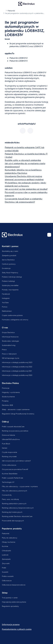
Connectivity (7, 495)
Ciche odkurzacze (9, 465)
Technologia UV (8, 482)
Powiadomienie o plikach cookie (17, 629)
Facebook (6, 294)
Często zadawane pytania (12, 315)
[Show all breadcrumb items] (4, 10)
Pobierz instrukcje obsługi (12, 277)
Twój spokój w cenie (10, 598)
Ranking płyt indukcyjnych (12, 512)
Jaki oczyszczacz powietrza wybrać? (16, 461)
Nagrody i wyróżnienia (11, 392)
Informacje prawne (11, 625)
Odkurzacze (7, 580)
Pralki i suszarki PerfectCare (12, 478)
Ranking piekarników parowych (14, 503)
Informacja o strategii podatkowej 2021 (17, 371)
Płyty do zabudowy (10, 538)
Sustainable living (9, 345)
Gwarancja (6, 268)
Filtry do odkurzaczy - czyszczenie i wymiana (20, 486)
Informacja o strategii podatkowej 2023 (17, 362)
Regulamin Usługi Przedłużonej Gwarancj (18, 414)
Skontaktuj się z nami (10, 251)
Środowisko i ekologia (10, 341)
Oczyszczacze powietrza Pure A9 (15, 469)
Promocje (6, 388)
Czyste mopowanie (9, 452)
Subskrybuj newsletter (10, 285)
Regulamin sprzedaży (10, 606)
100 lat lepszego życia (11, 358)
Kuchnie (5, 546)
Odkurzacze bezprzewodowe (14, 585)
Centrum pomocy (9, 264)
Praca (4, 349)
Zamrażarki (6, 559)
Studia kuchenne (8, 396)
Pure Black (6, 444)
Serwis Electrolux (8, 260)
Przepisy (5, 401)
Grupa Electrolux (8, 332)
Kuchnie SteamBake (10, 473)
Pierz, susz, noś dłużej (10, 499)
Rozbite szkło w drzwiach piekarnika (23, 160)
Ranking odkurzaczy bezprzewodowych (18, 508)
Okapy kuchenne (9, 542)
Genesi (5, 448)
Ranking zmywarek (9, 456)
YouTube (5, 302)
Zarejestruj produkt (9, 255)
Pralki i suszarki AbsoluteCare (13, 426)
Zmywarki (6, 563)
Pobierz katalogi (8, 281)
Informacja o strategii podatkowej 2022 (17, 367)
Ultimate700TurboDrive (11, 439)
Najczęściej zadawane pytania (14, 602)
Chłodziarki (6, 550)
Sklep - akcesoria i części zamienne (16, 409)
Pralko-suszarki (8, 576)
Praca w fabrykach (9, 354)
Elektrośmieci (7, 311)
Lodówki (5, 555)
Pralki (4, 568)
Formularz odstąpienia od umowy (15, 320)
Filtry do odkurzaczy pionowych (14, 491)
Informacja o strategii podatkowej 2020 (17, 375)
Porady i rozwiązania (10, 290)
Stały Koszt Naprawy (10, 272)
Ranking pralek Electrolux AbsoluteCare (17, 516)
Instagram (6, 298)
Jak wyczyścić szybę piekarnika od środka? (26, 189)
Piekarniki (6, 533)
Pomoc (5, 307)
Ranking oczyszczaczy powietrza (15, 431)
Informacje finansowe (10, 337)
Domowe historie (8, 435)
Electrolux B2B (7, 405)
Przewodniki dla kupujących (13, 521)
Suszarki (5, 572)
